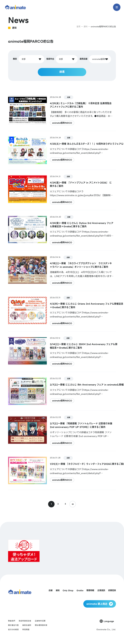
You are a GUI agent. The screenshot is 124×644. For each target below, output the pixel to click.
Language (109, 621)
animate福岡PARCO (62, 123)
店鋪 (69, 97)
